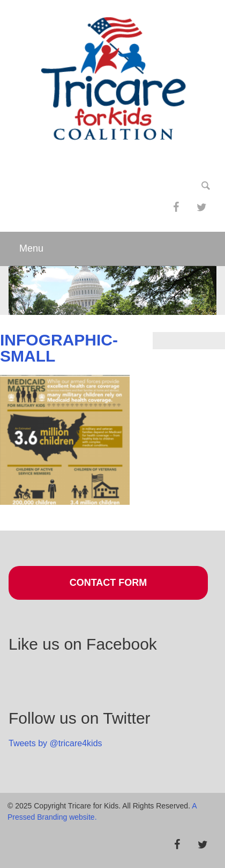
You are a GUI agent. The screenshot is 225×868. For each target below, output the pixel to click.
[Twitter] (201, 208)
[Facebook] (176, 208)
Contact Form (108, 583)
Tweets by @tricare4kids (55, 743)
